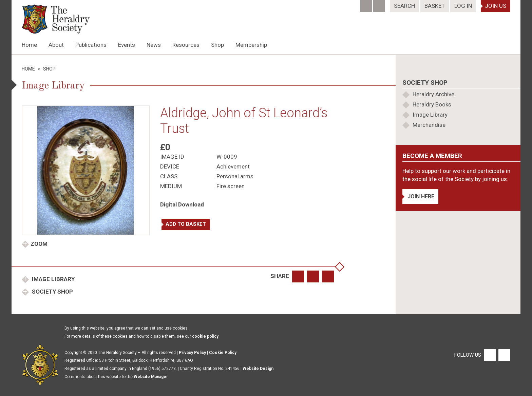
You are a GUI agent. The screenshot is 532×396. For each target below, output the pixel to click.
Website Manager (151, 377)
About (56, 45)
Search (404, 6)
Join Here (421, 196)
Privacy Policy (192, 353)
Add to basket (186, 224)
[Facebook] (367, 4)
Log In (463, 6)
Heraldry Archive (433, 94)
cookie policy (205, 336)
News (154, 45)
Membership (251, 45)
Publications (91, 45)
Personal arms (235, 176)
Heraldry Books (432, 104)
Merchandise (429, 125)
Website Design (258, 369)
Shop (217, 45)
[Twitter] (380, 4)
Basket (435, 6)
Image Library (53, 279)
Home (29, 45)
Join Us (496, 6)
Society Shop (52, 292)
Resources (186, 45)
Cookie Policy (223, 353)
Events (127, 45)
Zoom (39, 244)
